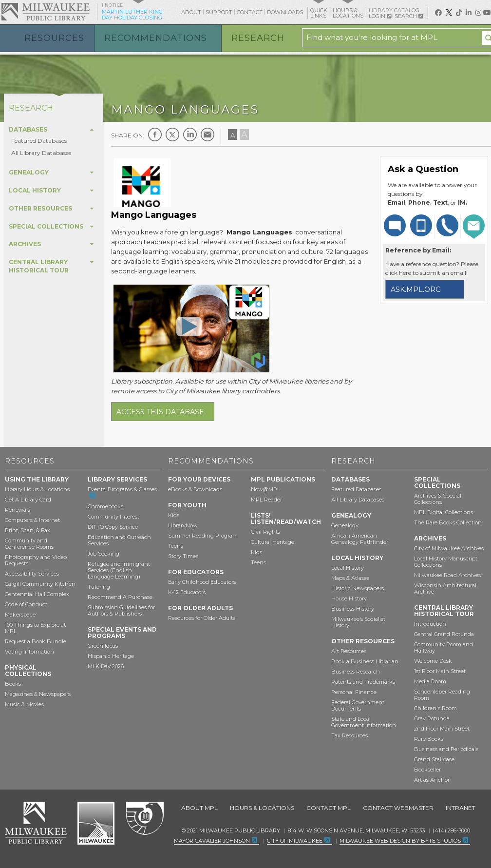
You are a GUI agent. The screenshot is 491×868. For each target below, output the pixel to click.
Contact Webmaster (398, 808)
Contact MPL (329, 808)
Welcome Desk (433, 661)
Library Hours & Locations (37, 489)
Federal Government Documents (358, 705)
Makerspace (20, 615)
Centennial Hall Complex (37, 594)
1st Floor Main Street (440, 671)
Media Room (430, 681)
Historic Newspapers (358, 588)
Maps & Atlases (350, 578)
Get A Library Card (28, 500)
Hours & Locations (262, 808)
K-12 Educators (187, 592)
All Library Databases (41, 153)
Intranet (461, 808)
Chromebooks (105, 506)
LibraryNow (183, 525)
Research (258, 38)
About (191, 12)
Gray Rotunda (432, 718)
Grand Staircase (434, 759)
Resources (54, 38)
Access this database (160, 412)
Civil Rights (265, 532)
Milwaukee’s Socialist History (358, 622)
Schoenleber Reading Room (442, 695)
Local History (348, 568)
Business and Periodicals (446, 749)
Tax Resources (349, 735)
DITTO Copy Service (113, 527)
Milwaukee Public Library (45, 11)
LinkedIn (190, 135)
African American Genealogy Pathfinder (360, 539)
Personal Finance (354, 692)
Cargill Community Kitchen (40, 584)
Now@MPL (265, 489)
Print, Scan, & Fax (28, 530)
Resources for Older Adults (202, 618)
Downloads (285, 12)
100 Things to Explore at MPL (35, 628)
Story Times (183, 556)
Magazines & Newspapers (38, 694)
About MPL (199, 808)
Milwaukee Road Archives (447, 575)
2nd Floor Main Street (442, 729)
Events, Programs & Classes (122, 489)
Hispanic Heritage (111, 656)
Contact (250, 12)
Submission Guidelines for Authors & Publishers (121, 610)
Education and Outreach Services (119, 540)
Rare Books (429, 739)
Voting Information (29, 652)
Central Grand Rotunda (444, 634)
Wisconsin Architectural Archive (445, 588)
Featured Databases (39, 141)
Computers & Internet (32, 520)
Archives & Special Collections (438, 499)
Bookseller (427, 770)
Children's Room (435, 708)
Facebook (155, 135)
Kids (174, 515)
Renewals (18, 510)
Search (409, 16)
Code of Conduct (26, 604)
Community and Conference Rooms (29, 544)
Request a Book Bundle (36, 641)
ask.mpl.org (416, 289)
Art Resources (349, 651)
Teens (176, 546)
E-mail (208, 135)
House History (349, 598)
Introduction (430, 624)
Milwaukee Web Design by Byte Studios (400, 841)
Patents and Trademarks (363, 682)
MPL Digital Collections (444, 512)
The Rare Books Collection (448, 522)
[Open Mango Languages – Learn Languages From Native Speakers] (189, 326)
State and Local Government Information (364, 722)
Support (219, 12)
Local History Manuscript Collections (446, 562)
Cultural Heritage (273, 542)
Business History (353, 609)
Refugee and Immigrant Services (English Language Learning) (119, 570)
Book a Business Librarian (365, 661)
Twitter (172, 135)
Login (380, 16)
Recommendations (156, 38)
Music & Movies (24, 704)
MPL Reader (266, 500)
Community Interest (113, 517)
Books (13, 684)
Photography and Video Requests (36, 560)
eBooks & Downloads (195, 489)
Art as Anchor (432, 780)
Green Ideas (103, 646)
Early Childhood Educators (202, 582)
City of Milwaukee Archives (449, 548)
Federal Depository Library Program (144, 819)
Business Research (356, 672)
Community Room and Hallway (444, 647)
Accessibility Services (32, 574)
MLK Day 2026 (106, 666)
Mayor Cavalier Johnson (212, 841)
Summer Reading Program (203, 536)
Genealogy (345, 525)
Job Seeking (104, 554)
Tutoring (99, 587)
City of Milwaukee (96, 823)
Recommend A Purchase (120, 597)
